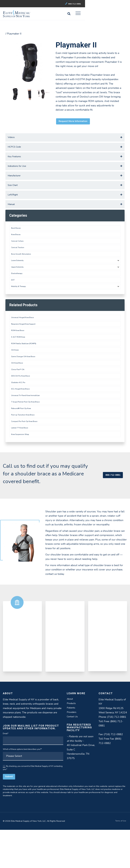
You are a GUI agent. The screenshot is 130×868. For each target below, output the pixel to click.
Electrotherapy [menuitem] (18, 291)
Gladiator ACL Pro (19, 412)
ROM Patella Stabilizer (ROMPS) (25, 367)
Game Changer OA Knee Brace (25, 382)
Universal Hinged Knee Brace (24, 338)
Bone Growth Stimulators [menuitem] (22, 269)
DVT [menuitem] (13, 298)
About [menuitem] (70, 736)
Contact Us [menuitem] (73, 756)
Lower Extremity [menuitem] (18, 276)
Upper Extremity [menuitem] (18, 284)
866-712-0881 (117, 4)
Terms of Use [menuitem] (120, 859)
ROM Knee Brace (19, 353)
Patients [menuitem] (71, 746)
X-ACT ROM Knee (19, 360)
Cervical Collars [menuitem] (18, 254)
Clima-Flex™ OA (19, 397)
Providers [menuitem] (72, 751)
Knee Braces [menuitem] (17, 247)
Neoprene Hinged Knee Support (25, 345)
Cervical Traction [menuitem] (19, 261)
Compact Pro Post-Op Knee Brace (26, 456)
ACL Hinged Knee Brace (22, 419)
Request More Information (75, 122)
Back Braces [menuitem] (17, 239)
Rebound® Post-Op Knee (23, 441)
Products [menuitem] (72, 741)
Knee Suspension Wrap (22, 471)
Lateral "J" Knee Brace (21, 464)
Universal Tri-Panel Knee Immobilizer (28, 427)
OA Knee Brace (18, 390)
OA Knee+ (16, 375)
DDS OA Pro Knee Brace (22, 404)
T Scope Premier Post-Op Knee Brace (28, 434)
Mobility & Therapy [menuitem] (20, 306)
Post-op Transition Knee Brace (25, 449)
